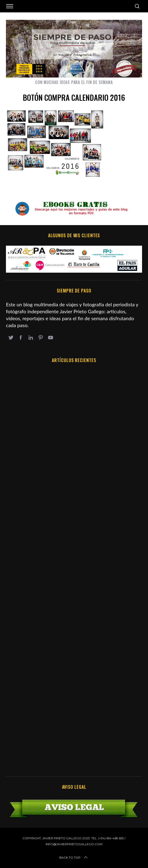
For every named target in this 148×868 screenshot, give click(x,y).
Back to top (74, 858)
